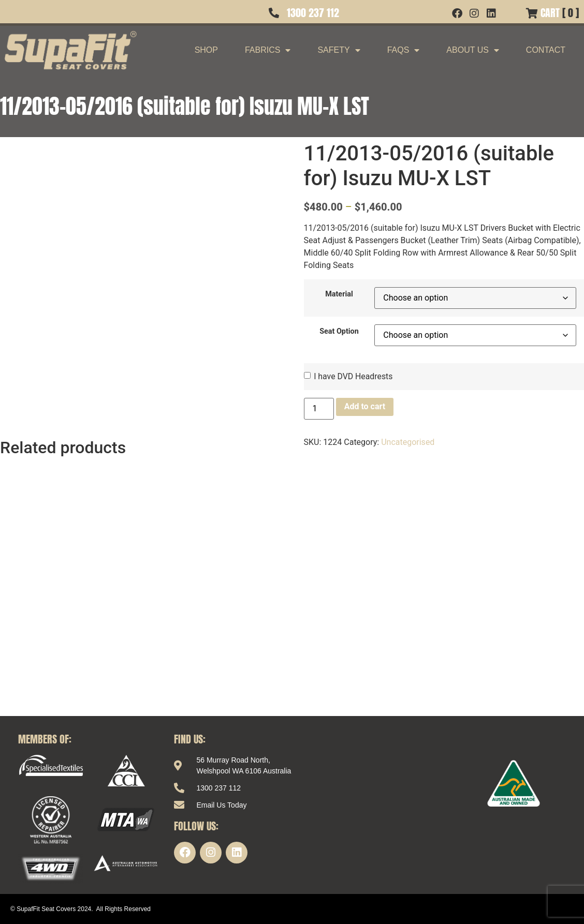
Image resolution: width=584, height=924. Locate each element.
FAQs (404, 50)
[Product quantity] (319, 409)
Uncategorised (408, 442)
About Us (473, 50)
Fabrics (268, 50)
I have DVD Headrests (353, 376)
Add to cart (365, 406)
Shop (206, 50)
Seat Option (339, 332)
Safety (339, 50)
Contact (546, 50)
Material (339, 294)
